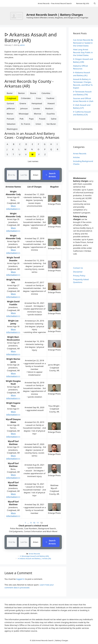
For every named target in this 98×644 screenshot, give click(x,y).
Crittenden (26, 98)
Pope (31, 119)
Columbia (46, 93)
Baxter (10, 93)
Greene (23, 103)
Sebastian (11, 124)
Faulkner (50, 98)
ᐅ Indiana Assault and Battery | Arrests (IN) (34, 559)
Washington (12, 129)
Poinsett (10, 119)
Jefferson (11, 108)
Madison (49, 108)
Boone (33, 93)
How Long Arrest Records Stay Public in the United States (83, 52)
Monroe (37, 114)
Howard (51, 103)
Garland (10, 103)
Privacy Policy (79, 276)
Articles (76, 157)
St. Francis (26, 124)
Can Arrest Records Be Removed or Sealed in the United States (83, 43)
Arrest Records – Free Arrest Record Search (55, 3)
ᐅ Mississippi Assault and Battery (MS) (34, 556)
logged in (20, 579)
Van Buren (51, 124)
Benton (21, 93)
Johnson (24, 108)
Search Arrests (51, 175)
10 (34, 523)
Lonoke (36, 108)
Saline (54, 119)
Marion (10, 114)
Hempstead (37, 103)
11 (38, 523)
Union (38, 124)
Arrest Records (34, 554)
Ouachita (51, 114)
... (28, 523)
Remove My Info (83, 3)
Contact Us (78, 268)
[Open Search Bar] (95, 3)
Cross (39, 98)
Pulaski (42, 119)
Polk (22, 119)
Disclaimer (78, 272)
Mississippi (24, 114)
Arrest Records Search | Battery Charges (55, 15)
